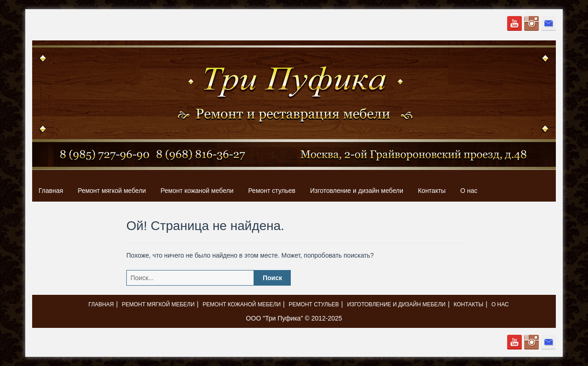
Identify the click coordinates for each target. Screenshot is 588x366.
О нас (469, 191)
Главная (51, 191)
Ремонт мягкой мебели (112, 191)
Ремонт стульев (272, 191)
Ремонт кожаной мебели (197, 191)
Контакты (432, 191)
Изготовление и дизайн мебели (357, 191)
